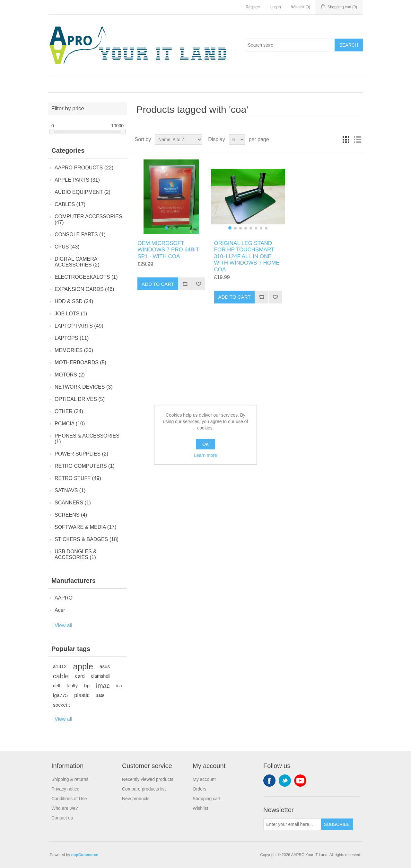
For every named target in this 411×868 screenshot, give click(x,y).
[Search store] (290, 45)
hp (87, 686)
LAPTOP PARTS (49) (79, 326)
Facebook (269, 781)
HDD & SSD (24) (74, 301)
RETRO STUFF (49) (78, 478)
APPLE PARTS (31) (77, 180)
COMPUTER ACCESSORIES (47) (88, 219)
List (357, 140)
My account (204, 779)
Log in (276, 7)
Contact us (62, 818)
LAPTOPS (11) (72, 338)
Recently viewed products (148, 779)
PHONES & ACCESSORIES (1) (87, 439)
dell (57, 686)
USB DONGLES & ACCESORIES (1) (76, 554)
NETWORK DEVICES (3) (83, 387)
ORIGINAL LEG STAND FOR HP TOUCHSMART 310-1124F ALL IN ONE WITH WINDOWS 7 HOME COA (247, 256)
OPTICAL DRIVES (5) (80, 399)
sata (100, 695)
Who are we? (65, 808)
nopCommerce (85, 855)
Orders (200, 789)
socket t (61, 705)
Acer (60, 610)
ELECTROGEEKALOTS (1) (86, 277)
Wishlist (200, 808)
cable (61, 676)
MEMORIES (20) (74, 350)
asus (105, 666)
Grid (346, 140)
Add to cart (158, 284)
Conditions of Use (69, 799)
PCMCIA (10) (70, 424)
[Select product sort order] (179, 140)
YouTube (300, 781)
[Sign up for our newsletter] (292, 824)
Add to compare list (185, 284)
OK (205, 444)
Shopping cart (206, 799)
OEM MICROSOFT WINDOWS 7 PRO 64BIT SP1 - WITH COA (168, 250)
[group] (171, 197)
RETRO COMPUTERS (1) (85, 466)
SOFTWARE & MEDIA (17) (85, 527)
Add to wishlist (198, 284)
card (80, 676)
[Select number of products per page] (237, 140)
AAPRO (64, 598)
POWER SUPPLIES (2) (81, 454)
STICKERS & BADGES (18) (87, 539)
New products (136, 799)
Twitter (285, 781)
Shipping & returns (70, 779)
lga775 (60, 695)
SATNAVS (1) (70, 490)
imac (103, 686)
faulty (72, 686)
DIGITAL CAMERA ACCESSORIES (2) (77, 262)
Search (349, 45)
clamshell (101, 676)
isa (119, 686)
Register (253, 7)
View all (63, 625)
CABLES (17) (70, 204)
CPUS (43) (67, 247)
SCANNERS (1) (73, 503)
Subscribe (337, 824)
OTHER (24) (69, 411)
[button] (166, 228)
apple (83, 666)
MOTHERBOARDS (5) (80, 362)
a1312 (60, 666)
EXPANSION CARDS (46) (84, 289)
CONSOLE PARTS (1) (80, 235)
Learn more (205, 455)
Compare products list (144, 789)
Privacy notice (65, 789)
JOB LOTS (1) (71, 314)
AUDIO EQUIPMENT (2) (83, 192)
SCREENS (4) (71, 515)
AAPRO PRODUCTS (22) (84, 168)
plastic (82, 695)
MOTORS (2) (70, 375)
